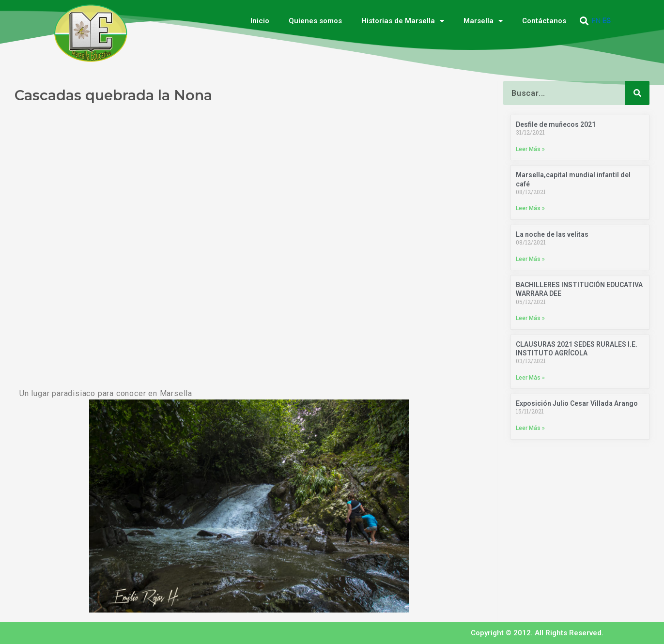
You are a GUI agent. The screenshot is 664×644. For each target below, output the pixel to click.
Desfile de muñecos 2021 (556, 124)
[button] (584, 21)
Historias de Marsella (403, 21)
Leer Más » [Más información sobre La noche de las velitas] (530, 259)
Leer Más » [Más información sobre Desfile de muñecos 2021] (530, 149)
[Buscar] (637, 93)
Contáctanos (544, 21)
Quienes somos (315, 21)
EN (596, 21)
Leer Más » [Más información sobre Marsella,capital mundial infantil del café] (530, 209)
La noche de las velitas (552, 234)
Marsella (483, 21)
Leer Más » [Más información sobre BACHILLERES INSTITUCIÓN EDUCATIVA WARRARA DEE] (530, 319)
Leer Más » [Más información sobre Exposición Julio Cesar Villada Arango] (530, 429)
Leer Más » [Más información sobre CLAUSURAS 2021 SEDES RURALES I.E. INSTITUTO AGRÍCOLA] (530, 378)
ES (607, 21)
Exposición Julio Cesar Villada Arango (577, 404)
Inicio (260, 21)
